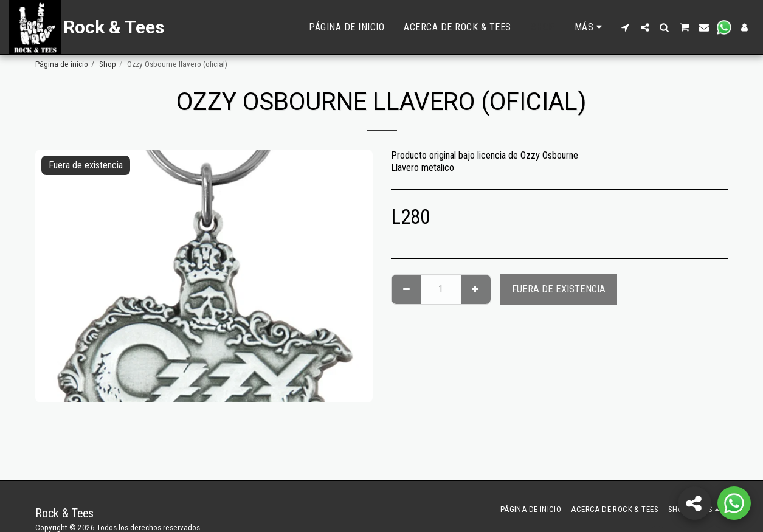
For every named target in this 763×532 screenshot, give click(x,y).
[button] (626, 27)
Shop (108, 64)
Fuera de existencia (559, 289)
